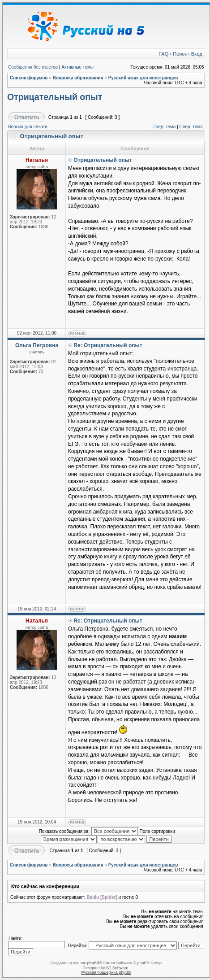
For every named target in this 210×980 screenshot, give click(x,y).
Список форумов (29, 78)
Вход (197, 54)
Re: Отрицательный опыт (108, 345)
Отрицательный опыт (55, 97)
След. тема (191, 127)
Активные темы (77, 67)
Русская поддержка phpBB (106, 972)
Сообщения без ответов (33, 67)
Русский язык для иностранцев (143, 78)
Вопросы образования (78, 78)
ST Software (117, 968)
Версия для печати (28, 127)
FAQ (163, 54)
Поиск (180, 54)
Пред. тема (164, 127)
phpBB (93, 963)
